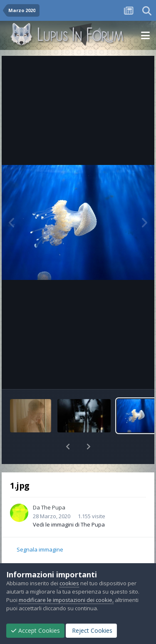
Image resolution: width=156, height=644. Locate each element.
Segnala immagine (40, 549)
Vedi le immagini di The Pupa (69, 524)
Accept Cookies (35, 630)
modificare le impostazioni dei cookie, (66, 600)
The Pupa (53, 507)
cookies (69, 583)
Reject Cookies (91, 630)
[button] (68, 447)
